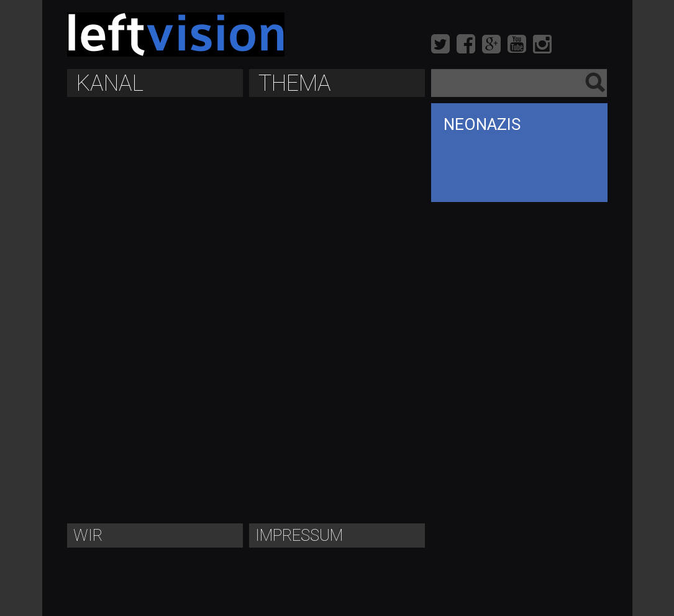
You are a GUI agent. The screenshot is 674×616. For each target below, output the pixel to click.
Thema (295, 83)
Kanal (110, 83)
